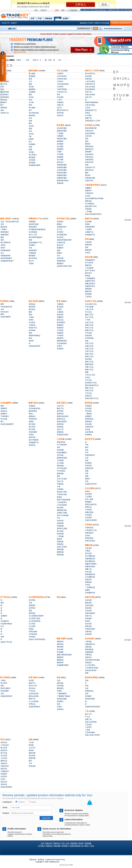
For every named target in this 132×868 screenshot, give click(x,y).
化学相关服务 (62, 170)
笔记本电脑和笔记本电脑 (94, 198)
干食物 (31, 317)
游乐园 (31, 680)
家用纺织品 (89, 691)
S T (65, 60)
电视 (30, 240)
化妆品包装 (89, 605)
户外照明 (88, 510)
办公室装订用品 (35, 618)
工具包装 (88, 725)
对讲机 (59, 707)
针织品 (31, 97)
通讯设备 (60, 683)
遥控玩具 (4, 769)
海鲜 (30, 333)
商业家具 (60, 315)
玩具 (2, 739)
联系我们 (65, 846)
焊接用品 (60, 544)
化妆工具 (88, 97)
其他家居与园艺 (63, 435)
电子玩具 (4, 753)
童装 (30, 79)
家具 (59, 301)
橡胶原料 (60, 663)
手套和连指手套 (6, 307)
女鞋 (2, 694)
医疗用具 (32, 427)
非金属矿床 (5, 621)
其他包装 (88, 634)
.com (54, 862)
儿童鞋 (3, 680)
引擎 (59, 487)
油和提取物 (5, 97)
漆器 (87, 341)
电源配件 (60, 248)
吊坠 (87, 473)
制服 (30, 150)
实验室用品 (89, 160)
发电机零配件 (90, 227)
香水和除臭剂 (90, 89)
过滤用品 (60, 489)
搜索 (95, 28)
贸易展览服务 (62, 165)
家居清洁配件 (62, 422)
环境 (87, 239)
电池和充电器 (34, 224)
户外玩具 (4, 758)
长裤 (30, 147)
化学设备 (60, 455)
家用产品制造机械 (64, 500)
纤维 (87, 686)
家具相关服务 (62, 173)
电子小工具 (33, 235)
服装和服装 (34, 71)
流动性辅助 (33, 432)
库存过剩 (89, 257)
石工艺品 (88, 380)
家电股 (88, 276)
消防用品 (88, 647)
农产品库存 (89, 263)
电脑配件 (88, 188)
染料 (87, 141)
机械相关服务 (62, 175)
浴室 (2, 224)
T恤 (30, 136)
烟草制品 (4, 108)
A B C (20, 60)
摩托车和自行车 (63, 110)
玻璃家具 (60, 325)
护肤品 (88, 113)
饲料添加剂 (89, 146)
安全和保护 (90, 639)
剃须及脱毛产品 (91, 110)
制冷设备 (60, 531)
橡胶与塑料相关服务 (64, 655)
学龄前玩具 (5, 766)
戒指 (87, 476)
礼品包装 (88, 611)
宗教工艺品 (89, 367)
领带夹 (88, 479)
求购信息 (49, 18)
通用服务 (60, 149)
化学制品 (89, 125)
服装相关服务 (62, 131)
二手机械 (60, 536)
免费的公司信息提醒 (102, 23)
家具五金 (60, 320)
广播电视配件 (62, 694)
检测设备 (88, 582)
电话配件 (60, 701)
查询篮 (81, 843)
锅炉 (59, 476)
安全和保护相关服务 (93, 660)
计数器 (88, 551)
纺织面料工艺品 (91, 383)
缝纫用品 (32, 115)
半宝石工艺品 (90, 375)
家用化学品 (61, 419)
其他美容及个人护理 (93, 121)
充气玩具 (4, 756)
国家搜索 (74, 843)
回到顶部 (128, 220)
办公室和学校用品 (36, 597)
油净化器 (60, 521)
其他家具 (60, 349)
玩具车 (3, 779)
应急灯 (88, 491)
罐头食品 (32, 309)
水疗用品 (88, 115)
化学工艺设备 (62, 479)
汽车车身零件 (62, 76)
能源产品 (89, 219)
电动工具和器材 (91, 722)
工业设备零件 (62, 502)
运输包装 (88, 632)
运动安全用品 (34, 694)
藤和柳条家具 (62, 341)
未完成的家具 (62, 343)
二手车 (59, 100)
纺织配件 (88, 696)
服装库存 (88, 265)
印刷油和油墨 (90, 178)
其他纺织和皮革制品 (93, 707)
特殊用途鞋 (5, 691)
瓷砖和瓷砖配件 (6, 258)
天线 (59, 680)
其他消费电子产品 (35, 243)
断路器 (59, 224)
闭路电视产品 (90, 644)
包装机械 (60, 523)
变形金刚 (60, 258)
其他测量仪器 (90, 593)
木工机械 (60, 463)
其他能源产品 (90, 235)
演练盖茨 (88, 663)
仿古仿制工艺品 (91, 304)
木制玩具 (4, 784)
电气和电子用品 (64, 219)
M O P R (50, 60)
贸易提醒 (88, 843)
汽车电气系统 (62, 79)
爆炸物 (88, 144)
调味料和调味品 (35, 336)
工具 (87, 711)
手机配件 (32, 245)
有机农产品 (33, 328)
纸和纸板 (88, 618)
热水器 (88, 429)
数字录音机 (33, 258)
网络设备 (88, 201)
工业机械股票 (90, 278)
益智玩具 (4, 750)
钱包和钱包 (89, 538)
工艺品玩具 (5, 745)
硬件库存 (88, 273)
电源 (59, 250)
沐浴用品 (88, 76)
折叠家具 (60, 317)
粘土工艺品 (89, 317)
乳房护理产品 (90, 84)
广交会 (91, 846)
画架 (30, 611)
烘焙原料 (32, 307)
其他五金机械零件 (7, 424)
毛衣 (30, 131)
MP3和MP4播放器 (35, 237)
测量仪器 (89, 545)
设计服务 (60, 146)
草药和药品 (33, 419)
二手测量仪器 (90, 587)
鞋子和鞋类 (5, 677)
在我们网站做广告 (77, 846)
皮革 (87, 694)
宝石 (87, 458)
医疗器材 (32, 424)
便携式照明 (89, 512)
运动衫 (31, 134)
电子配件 (60, 232)
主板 (30, 603)
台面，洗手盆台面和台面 (10, 222)
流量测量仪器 (90, 559)
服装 (30, 84)
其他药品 (32, 445)
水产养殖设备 (62, 445)
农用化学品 (89, 131)
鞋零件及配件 (5, 688)
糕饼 (30, 315)
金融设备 (60, 183)
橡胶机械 (60, 552)
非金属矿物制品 (6, 624)
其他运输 (32, 766)
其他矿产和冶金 (6, 642)
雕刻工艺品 (89, 315)
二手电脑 (88, 212)
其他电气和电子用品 (64, 266)
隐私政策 (33, 860)
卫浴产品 (60, 406)
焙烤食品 (32, 304)
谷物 (2, 89)
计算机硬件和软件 (93, 185)
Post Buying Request (113, 28)
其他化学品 (89, 181)
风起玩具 (4, 782)
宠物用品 (60, 432)
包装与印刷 (90, 597)
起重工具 (88, 719)
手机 (30, 248)
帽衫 (30, 95)
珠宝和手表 (90, 439)
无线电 (31, 263)
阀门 (2, 422)
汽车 (59, 71)
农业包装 (88, 600)
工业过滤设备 (62, 505)
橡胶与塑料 (62, 639)
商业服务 (61, 125)
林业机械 (60, 450)
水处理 (88, 253)
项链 (87, 471)
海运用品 (32, 756)
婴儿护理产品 (90, 74)
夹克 (30, 100)
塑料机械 (60, 549)
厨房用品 (60, 427)
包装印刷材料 (90, 613)
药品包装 (88, 624)
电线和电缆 (61, 261)
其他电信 (60, 709)
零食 (30, 338)
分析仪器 (88, 548)
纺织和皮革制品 (92, 677)
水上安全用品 (90, 665)
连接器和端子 (62, 227)
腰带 (2, 304)
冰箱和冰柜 (89, 427)
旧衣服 (31, 152)
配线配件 (60, 263)
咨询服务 (60, 144)
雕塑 (87, 372)
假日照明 (88, 494)
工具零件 (88, 727)
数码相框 (32, 256)
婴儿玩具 (4, 748)
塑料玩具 (4, 761)
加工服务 (60, 160)
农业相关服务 (62, 128)
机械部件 (4, 414)
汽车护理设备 (62, 89)
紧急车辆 (32, 753)
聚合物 (88, 175)
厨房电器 (88, 422)
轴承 (2, 406)
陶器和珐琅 (89, 364)
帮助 (63, 10)
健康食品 (32, 416)
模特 (30, 105)
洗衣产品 (60, 429)
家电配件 (88, 416)
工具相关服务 (90, 732)
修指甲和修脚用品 (92, 102)
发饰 (87, 460)
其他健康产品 (34, 442)
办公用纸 (32, 626)
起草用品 (32, 608)
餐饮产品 (60, 408)
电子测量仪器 (90, 556)
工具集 (88, 730)
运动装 (31, 126)
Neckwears (5, 312)
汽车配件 (60, 74)
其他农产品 (5, 113)
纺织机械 (60, 534)
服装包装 (88, 603)
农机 (59, 447)
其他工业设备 (62, 547)
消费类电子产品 (35, 219)
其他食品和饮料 (35, 346)
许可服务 (60, 154)
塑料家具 (60, 338)
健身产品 (32, 683)
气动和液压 (5, 416)
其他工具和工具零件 (93, 735)
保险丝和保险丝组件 (64, 240)
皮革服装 (32, 163)
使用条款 (41, 860)
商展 (57, 10)
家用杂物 (60, 424)
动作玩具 (4, 742)
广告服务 (60, 133)
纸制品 (31, 629)
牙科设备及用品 (35, 408)
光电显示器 (61, 243)
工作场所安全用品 (92, 668)
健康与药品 (34, 403)
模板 (2, 237)
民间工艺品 (89, 328)
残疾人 (31, 414)
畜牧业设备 (61, 442)
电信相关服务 (62, 699)
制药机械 (60, 466)
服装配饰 (32, 89)
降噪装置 (88, 245)
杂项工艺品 (89, 349)
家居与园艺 (62, 403)
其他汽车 (60, 115)
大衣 (30, 81)
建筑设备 (4, 227)
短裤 (30, 121)
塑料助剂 (60, 642)
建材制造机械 (62, 458)
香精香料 (88, 152)
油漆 (87, 165)
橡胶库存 (88, 291)
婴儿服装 (32, 74)
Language (73, 10)
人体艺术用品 (90, 81)
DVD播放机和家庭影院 (37, 229)
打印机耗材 (33, 634)
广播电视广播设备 (64, 696)
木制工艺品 (89, 391)
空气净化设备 (62, 468)
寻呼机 (59, 691)
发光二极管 (89, 499)
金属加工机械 (62, 513)
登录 (36, 10)
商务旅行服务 (62, 139)
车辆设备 (60, 102)
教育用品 (32, 613)
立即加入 (44, 10)
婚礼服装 (32, 157)
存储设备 (88, 209)
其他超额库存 (90, 260)
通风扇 (59, 539)
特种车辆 (60, 113)
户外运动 (32, 691)
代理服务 (60, 136)
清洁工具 (60, 481)
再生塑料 (60, 649)
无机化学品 (89, 157)
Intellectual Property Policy (55, 860)
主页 (32, 18)
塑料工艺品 (89, 362)
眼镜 (2, 314)
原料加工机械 (62, 528)
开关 (59, 256)
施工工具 (88, 714)
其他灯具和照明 (91, 520)
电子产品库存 (90, 271)
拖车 (30, 761)
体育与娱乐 (34, 677)
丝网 (2, 637)
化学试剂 (88, 136)
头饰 (2, 309)
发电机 (88, 224)
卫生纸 (88, 108)
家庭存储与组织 (63, 416)
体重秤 (88, 590)
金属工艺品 (89, 346)
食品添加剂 (89, 154)
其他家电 (88, 435)
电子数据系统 (62, 235)
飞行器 (31, 742)
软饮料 (31, 341)
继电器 (59, 253)
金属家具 (60, 333)
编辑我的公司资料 (86, 23)
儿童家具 (60, 312)
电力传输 (4, 419)
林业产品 (4, 84)
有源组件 (60, 222)
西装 (30, 129)
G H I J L (37, 60)
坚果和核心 (5, 95)
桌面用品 (32, 605)
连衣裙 (31, 87)
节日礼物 (88, 333)
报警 (87, 673)
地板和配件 (5, 235)
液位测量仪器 (90, 561)
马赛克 (3, 245)
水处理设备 (89, 432)
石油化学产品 (90, 167)
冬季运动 (32, 704)
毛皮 (87, 688)
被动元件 (60, 245)
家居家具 (60, 328)
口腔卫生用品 (90, 105)
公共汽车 (32, 748)
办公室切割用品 (35, 621)
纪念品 (88, 377)
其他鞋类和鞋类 (6, 696)
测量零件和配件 (91, 564)
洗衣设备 (88, 424)
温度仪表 (88, 580)
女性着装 (32, 160)
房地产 (3, 248)
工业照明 (88, 497)
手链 (87, 445)
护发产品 (88, 92)
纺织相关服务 (90, 699)
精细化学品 (89, 149)
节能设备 (60, 484)
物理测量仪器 (90, 574)
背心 (30, 142)
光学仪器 (88, 572)
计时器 (88, 585)
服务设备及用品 (63, 181)
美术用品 (32, 600)
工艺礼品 (88, 393)
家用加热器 (89, 419)
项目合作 (60, 162)
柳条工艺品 (89, 388)
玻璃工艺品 (89, 330)
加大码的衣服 (34, 113)
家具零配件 (61, 322)
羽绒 (87, 680)
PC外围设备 (90, 204)
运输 (31, 739)
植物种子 (4, 102)
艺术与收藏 (89, 307)
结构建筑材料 (5, 256)
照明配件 (88, 502)
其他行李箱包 (90, 541)
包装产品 (88, 616)
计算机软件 (89, 193)
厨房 (2, 240)
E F (28, 60)
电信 (59, 677)
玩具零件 (4, 777)
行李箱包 (89, 525)
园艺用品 (60, 411)
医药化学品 (89, 170)
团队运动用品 (34, 696)
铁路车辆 (32, 758)
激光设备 (60, 508)
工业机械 (61, 439)
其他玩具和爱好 (6, 787)
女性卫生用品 (90, 87)
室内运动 (32, 688)
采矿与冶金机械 (63, 515)
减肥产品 (88, 118)
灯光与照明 (90, 488)
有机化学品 (89, 162)
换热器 (59, 497)
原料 (2, 686)
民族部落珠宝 (90, 455)
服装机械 (60, 473)
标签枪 (31, 139)
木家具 (59, 346)
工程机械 (60, 460)
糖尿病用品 (33, 411)
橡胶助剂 (60, 657)
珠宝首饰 (88, 466)
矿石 (2, 626)
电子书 (31, 261)
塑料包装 (88, 626)
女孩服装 (32, 92)
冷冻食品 (32, 322)
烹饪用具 (88, 411)
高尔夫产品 (33, 686)
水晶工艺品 (89, 322)
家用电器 (89, 403)
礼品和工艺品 (91, 301)
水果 (2, 87)
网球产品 (32, 699)
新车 (59, 95)
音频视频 (32, 222)
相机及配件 (33, 227)
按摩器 (31, 422)
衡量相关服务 (90, 566)
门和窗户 (4, 229)
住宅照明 (88, 518)
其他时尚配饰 (5, 317)
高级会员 (49, 846)
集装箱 (31, 750)
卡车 (30, 763)
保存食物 (32, 330)
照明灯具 (88, 507)
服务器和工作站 (91, 206)
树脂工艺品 (89, 370)
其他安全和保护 (91, 670)
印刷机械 (60, 526)
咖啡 (30, 312)
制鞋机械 (60, 555)
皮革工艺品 (89, 343)
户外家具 (60, 336)
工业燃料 (88, 229)
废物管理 (88, 250)
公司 (57, 18)
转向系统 (60, 97)
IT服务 (59, 152)
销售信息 (49, 843)
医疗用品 (32, 429)
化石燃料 (88, 222)
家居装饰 (88, 336)
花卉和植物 (5, 81)
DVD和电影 (33, 232)
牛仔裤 (31, 102)
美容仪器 (88, 79)
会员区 (66, 18)
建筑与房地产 (6, 219)
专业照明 (88, 515)
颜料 (87, 173)
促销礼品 (88, 396)
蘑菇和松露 (5, 92)
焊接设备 (60, 542)
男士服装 (32, 108)
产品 (40, 18)
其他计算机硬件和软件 (93, 214)
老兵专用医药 (34, 440)
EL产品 (60, 229)
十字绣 (88, 320)
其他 (59, 597)
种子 (2, 105)
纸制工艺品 (89, 356)
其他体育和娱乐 (35, 707)
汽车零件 (60, 87)
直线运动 (4, 411)
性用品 (31, 435)
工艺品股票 (89, 268)
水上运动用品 (34, 701)
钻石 (87, 450)
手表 (87, 481)
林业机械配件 (62, 453)
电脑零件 (88, 191)
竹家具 (59, 309)
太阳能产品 (89, 232)
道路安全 (88, 657)
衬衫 (30, 118)
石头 (2, 253)
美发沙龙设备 (90, 95)
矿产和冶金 (5, 597)
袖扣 (87, 447)
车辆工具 (60, 105)
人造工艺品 (89, 309)
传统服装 (32, 144)
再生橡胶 (60, 652)
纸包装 (88, 621)
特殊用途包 (89, 533)
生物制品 (32, 406)
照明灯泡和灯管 (91, 504)
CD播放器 (32, 253)
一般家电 (88, 414)
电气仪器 (88, 553)
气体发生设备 (62, 494)
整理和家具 (5, 232)
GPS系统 (60, 686)
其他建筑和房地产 (7, 261)
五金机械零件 (6, 403)
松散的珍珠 (89, 468)
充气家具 (60, 330)
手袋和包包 (89, 528)
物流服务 (60, 157)
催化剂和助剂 (90, 133)
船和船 (31, 745)
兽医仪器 (32, 437)
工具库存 (88, 297)
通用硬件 (4, 408)
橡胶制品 (60, 660)
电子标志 (60, 237)
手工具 (88, 717)
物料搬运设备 (62, 510)
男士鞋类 (4, 683)
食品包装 (88, 608)
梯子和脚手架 (5, 243)
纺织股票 (88, 294)
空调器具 (88, 406)
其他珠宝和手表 (91, 484)
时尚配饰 (4, 301)
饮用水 (31, 320)
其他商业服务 (62, 167)
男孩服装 (32, 76)
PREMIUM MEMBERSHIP (121, 23)
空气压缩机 (61, 471)
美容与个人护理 (92, 71)
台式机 (88, 196)
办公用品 (32, 624)
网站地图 (57, 846)
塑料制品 (60, 644)
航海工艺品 (89, 354)
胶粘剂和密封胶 (91, 128)
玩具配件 (4, 774)
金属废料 (4, 616)
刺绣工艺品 (89, 325)
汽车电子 (60, 81)
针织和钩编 (89, 338)
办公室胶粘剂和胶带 (36, 616)
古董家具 (60, 304)
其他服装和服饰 (35, 165)
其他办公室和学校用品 (37, 639)
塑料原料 (60, 647)
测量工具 (88, 569)
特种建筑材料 (5, 250)
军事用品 (88, 655)
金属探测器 (89, 652)
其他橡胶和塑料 (63, 665)
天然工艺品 (89, 351)
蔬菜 (2, 110)
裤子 (30, 110)
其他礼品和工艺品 (92, 398)
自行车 (59, 108)
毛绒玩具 (4, 763)
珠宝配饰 (88, 463)
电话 (59, 704)
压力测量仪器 (90, 577)
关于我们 (41, 846)
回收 (87, 247)
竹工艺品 (88, 312)
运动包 (88, 535)
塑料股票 (88, 289)
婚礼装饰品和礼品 (92, 385)
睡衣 (30, 123)
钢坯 (2, 603)
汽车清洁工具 (62, 92)
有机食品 (4, 100)
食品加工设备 (62, 492)
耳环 (87, 453)
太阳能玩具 (5, 771)
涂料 (87, 139)
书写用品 (32, 637)
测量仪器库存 (90, 284)
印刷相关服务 (90, 629)
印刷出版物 (33, 632)
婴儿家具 (60, 307)
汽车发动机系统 (63, 84)
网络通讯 (60, 688)
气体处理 (88, 242)
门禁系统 (88, 642)
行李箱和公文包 (91, 530)
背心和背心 (33, 155)
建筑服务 (60, 141)
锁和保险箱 (89, 649)
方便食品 (32, 325)
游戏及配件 (33, 250)
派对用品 (88, 359)
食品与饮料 (34, 301)
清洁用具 (88, 408)
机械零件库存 (90, 281)
